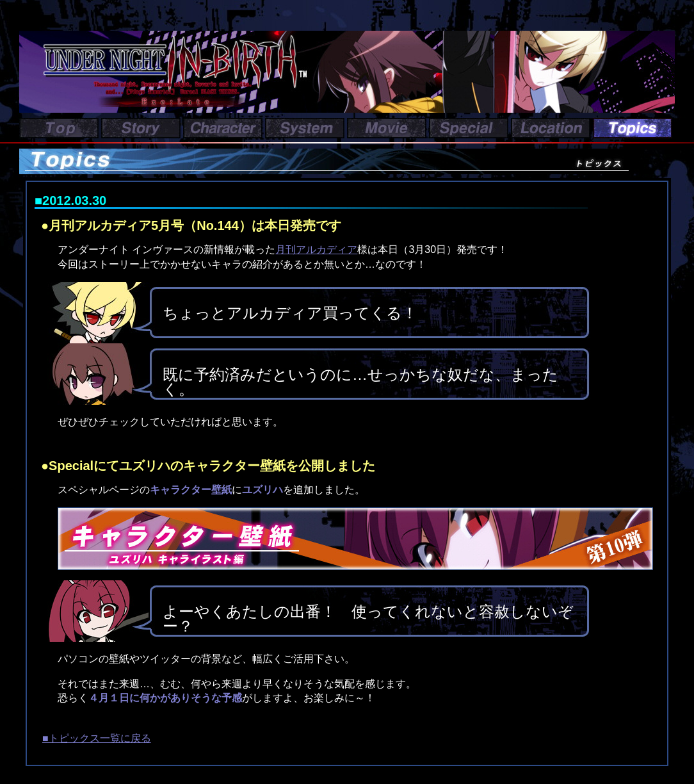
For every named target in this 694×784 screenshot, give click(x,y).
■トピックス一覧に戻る (97, 738)
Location (551, 128)
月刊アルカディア (316, 249)
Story (141, 128)
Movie (387, 128)
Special (469, 128)
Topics (633, 128)
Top (59, 128)
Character (223, 128)
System (305, 128)
